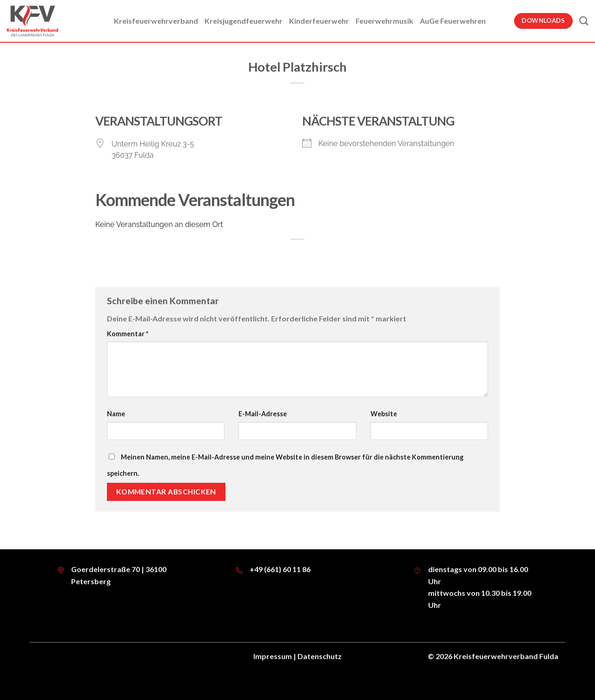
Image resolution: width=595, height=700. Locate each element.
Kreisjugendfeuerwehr (244, 21)
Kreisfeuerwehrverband (156, 21)
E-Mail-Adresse (263, 414)
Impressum (273, 656)
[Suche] (584, 21)
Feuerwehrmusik (384, 21)
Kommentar (128, 334)
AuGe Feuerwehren (453, 21)
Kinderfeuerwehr (319, 21)
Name (116, 414)
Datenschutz (320, 656)
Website (384, 414)
